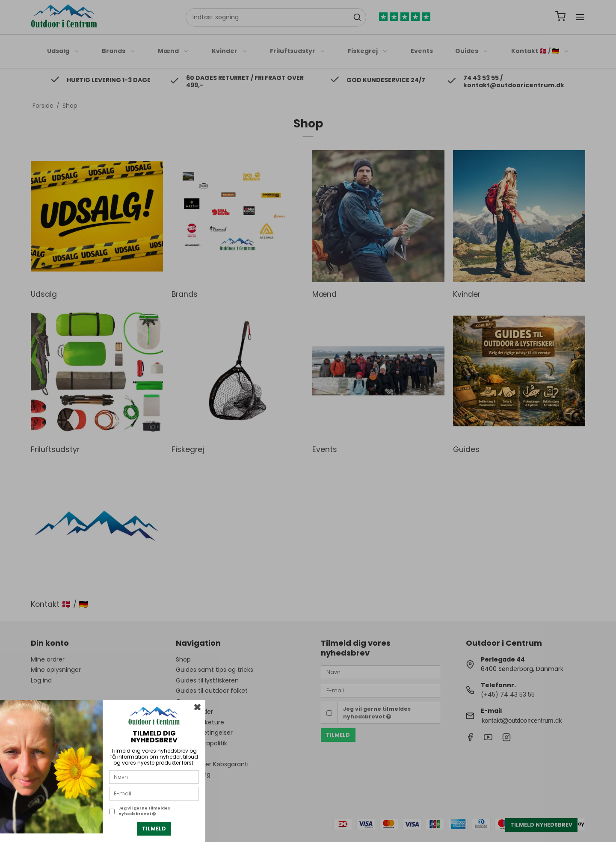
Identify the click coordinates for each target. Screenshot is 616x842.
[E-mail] (154, 793)
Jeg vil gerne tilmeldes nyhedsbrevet (144, 811)
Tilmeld (154, 829)
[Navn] (154, 777)
